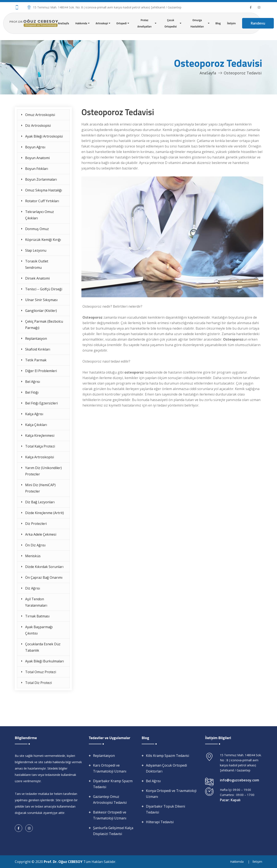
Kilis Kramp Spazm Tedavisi (167, 756)
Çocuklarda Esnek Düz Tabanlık (43, 647)
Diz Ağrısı (33, 588)
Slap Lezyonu (36, 250)
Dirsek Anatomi (37, 278)
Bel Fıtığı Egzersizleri (41, 403)
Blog (218, 23)
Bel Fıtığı (32, 392)
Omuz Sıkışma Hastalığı (44, 190)
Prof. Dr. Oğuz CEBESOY (64, 862)
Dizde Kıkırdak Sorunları (44, 567)
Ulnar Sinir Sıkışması (41, 300)
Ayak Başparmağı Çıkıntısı (39, 630)
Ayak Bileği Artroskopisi (44, 136)
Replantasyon (36, 338)
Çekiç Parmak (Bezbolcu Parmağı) (44, 325)
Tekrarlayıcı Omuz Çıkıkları (40, 215)
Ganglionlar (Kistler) (41, 311)
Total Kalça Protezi (40, 446)
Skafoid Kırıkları (38, 349)
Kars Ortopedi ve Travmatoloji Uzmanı (110, 768)
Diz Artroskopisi (38, 126)
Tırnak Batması (37, 616)
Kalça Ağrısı (34, 414)
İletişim (231, 23)
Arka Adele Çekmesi (41, 534)
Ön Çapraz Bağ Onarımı (44, 577)
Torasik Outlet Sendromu (37, 264)
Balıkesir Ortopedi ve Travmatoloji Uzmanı (110, 815)
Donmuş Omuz (37, 229)
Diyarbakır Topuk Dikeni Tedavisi (165, 809)
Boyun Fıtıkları (37, 169)
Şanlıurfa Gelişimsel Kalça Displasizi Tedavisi (113, 831)
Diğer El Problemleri (41, 371)
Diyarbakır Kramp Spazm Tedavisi (113, 784)
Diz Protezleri (36, 524)
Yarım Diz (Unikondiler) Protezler (43, 471)
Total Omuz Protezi (41, 672)
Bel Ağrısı (33, 382)
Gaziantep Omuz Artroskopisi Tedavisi (110, 800)
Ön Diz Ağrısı (35, 545)
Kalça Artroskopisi (40, 457)
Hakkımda (237, 862)
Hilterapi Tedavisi (160, 822)
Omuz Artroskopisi (40, 115)
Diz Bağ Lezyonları (40, 502)
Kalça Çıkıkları (36, 425)
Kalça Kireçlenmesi (40, 435)
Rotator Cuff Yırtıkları (42, 201)
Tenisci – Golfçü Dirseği (44, 289)
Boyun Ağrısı (35, 147)
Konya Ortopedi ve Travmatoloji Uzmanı (171, 794)
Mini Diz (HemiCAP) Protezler (40, 488)
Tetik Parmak (36, 360)
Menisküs (33, 556)
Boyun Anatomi (37, 158)
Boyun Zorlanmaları (41, 179)
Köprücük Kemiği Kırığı (43, 240)
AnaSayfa (64, 23)
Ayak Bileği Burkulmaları (45, 661)
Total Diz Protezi (38, 683)
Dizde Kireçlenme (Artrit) (45, 513)
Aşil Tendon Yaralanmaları (36, 602)
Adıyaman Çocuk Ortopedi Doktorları (166, 768)
